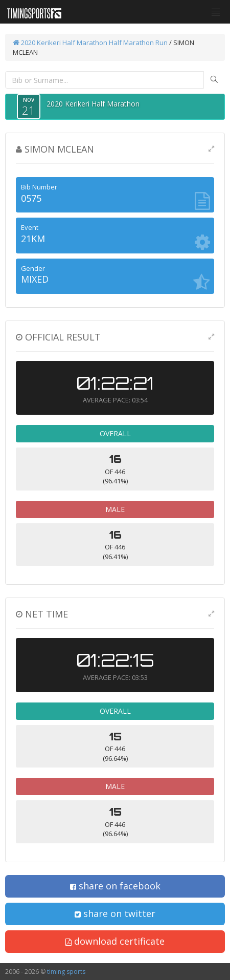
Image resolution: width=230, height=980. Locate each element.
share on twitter (115, 913)
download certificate (115, 941)
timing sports (66, 972)
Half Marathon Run (138, 42)
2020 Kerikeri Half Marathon (60, 42)
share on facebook (115, 886)
